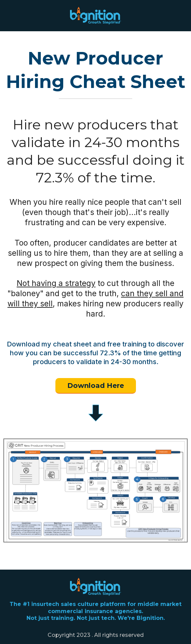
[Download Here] (96, 386)
